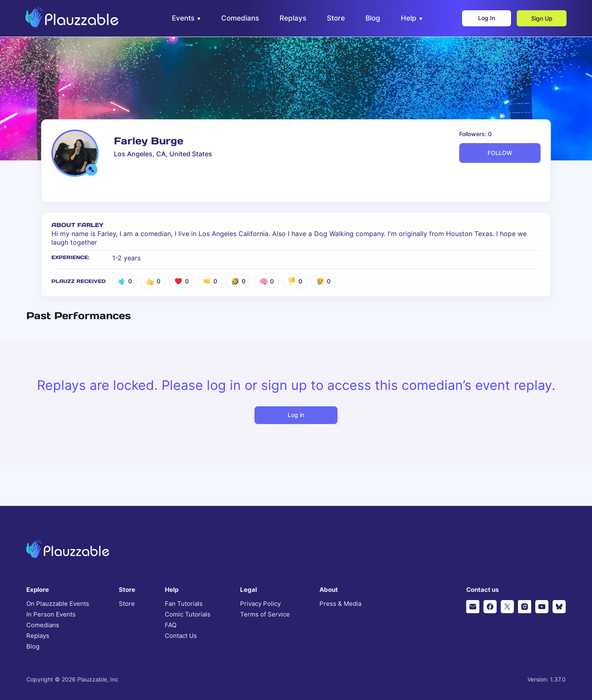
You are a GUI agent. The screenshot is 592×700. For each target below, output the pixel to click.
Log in (296, 415)
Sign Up (541, 19)
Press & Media (340, 604)
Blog (33, 647)
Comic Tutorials (188, 614)
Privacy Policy (260, 604)
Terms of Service (265, 614)
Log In (485, 19)
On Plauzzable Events (58, 604)
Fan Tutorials (184, 604)
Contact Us (181, 636)
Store (127, 604)
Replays (38, 636)
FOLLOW (500, 153)
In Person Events (51, 614)
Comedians (43, 625)
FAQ (171, 625)
